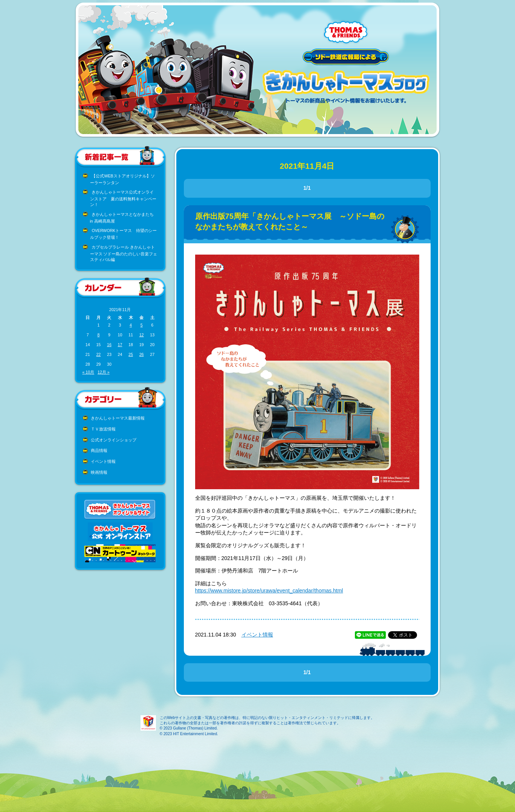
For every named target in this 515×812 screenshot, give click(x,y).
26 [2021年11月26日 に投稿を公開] (142, 354)
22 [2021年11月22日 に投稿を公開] (98, 354)
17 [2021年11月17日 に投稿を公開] (120, 345)
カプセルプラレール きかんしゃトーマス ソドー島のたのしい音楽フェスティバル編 (124, 253)
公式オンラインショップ (114, 440)
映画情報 (99, 472)
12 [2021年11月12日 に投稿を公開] (142, 335)
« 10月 (89, 372)
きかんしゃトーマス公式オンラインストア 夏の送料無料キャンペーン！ (123, 198)
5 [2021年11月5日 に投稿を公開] (142, 325)
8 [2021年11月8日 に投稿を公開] (98, 335)
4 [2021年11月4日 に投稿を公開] (131, 325)
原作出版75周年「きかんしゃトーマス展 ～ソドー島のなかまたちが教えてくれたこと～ (290, 221)
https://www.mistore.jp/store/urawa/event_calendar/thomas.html (269, 591)
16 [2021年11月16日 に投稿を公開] (109, 345)
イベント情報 (103, 461)
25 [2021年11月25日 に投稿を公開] (131, 354)
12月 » (104, 372)
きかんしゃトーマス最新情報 (118, 418)
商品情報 (99, 450)
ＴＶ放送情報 (103, 429)
